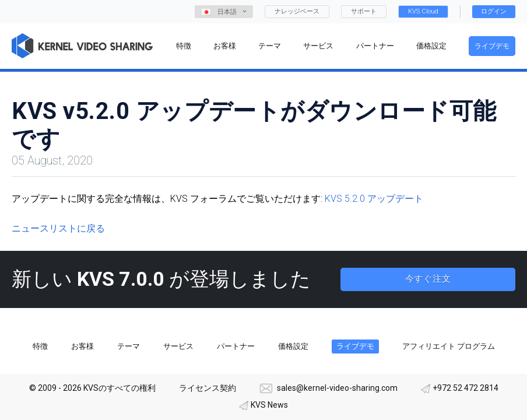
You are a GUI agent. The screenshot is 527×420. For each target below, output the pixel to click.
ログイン (494, 11)
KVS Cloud (423, 11)
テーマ (129, 346)
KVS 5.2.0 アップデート (374, 199)
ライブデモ (492, 46)
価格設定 (293, 346)
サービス (178, 346)
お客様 (82, 346)
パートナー (236, 346)
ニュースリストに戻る (58, 228)
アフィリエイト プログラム (449, 346)
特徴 (40, 346)
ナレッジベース (297, 11)
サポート (364, 11)
